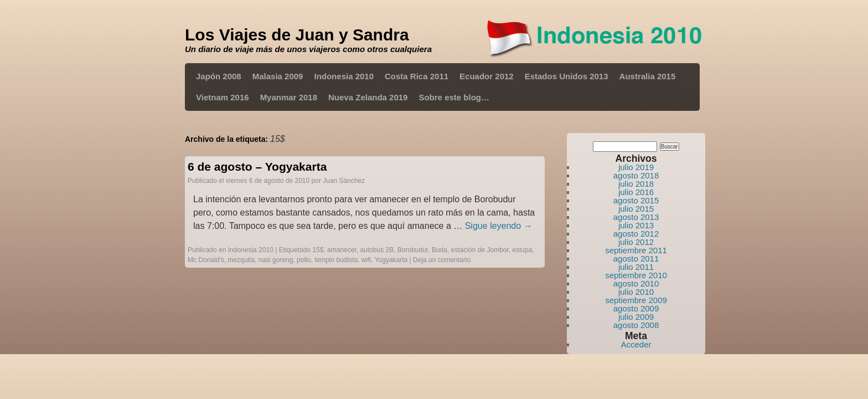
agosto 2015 (636, 200)
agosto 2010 (636, 283)
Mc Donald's (206, 260)
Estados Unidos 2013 (567, 76)
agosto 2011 (636, 259)
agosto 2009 (636, 308)
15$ (318, 250)
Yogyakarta (391, 260)
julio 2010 (636, 292)
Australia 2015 (648, 76)
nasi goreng (276, 260)
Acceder (636, 344)
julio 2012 (636, 242)
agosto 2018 (636, 175)
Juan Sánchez (344, 181)
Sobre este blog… (454, 97)
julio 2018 (636, 184)
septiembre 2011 (636, 250)
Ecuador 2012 (487, 76)
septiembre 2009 (636, 300)
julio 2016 (636, 192)
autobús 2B (377, 250)
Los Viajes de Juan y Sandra (297, 35)
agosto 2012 (636, 234)
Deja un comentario (442, 260)
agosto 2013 (636, 217)
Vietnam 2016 (223, 97)
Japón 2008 (219, 76)
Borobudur (413, 250)
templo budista (336, 260)
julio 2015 (636, 209)
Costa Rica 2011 (417, 76)
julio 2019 (636, 167)
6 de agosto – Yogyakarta (257, 167)
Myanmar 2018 (289, 97)
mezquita (241, 260)
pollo (304, 260)
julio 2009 (636, 317)
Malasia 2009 (278, 76)
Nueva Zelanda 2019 (368, 97)
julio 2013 (636, 225)
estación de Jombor (480, 250)
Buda (440, 250)
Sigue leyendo (499, 226)
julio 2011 (636, 267)
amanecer (342, 250)
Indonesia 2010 (344, 76)
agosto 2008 (636, 325)
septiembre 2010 (636, 275)
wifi (366, 260)
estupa (522, 250)
